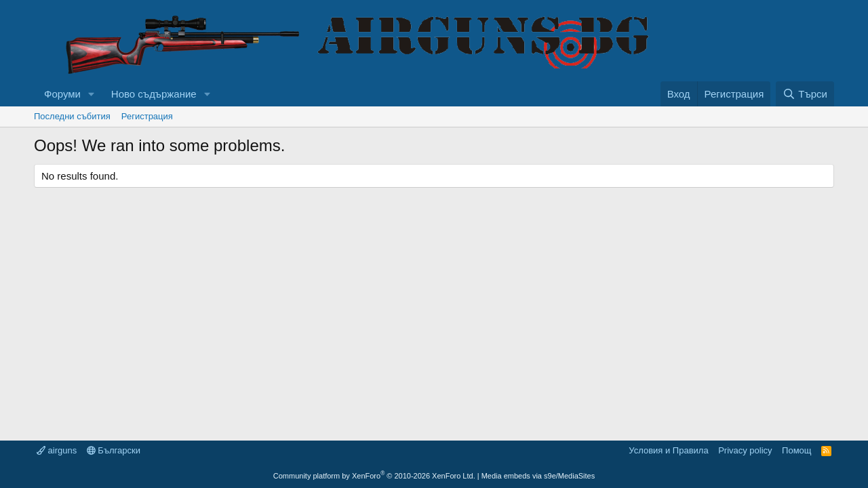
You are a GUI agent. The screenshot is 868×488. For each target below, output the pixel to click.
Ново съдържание (154, 94)
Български (114, 450)
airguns (57, 450)
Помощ (796, 450)
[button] (92, 94)
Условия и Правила (668, 450)
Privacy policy (745, 450)
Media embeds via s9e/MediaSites (538, 476)
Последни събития (72, 116)
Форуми (62, 94)
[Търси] (805, 94)
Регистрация (147, 116)
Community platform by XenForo (374, 476)
